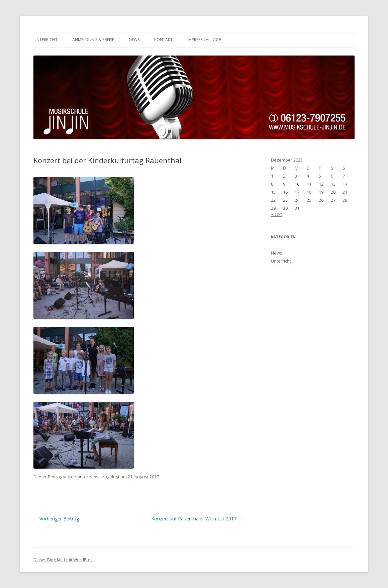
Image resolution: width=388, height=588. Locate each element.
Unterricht (45, 40)
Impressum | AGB (204, 40)
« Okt (277, 214)
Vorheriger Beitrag (56, 519)
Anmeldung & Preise (93, 40)
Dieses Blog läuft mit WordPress (64, 560)
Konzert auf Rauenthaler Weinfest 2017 (197, 519)
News (134, 40)
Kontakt (163, 40)
